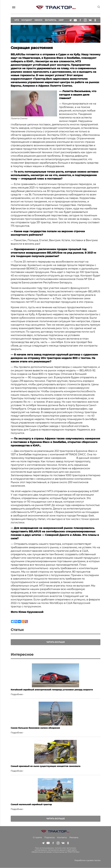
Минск (38, 20)
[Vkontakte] (19, 622)
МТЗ (17, 20)
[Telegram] (12, 622)
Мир (61, 20)
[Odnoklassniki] (23, 622)
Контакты (62, 838)
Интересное (22, 655)
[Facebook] (16, 622)
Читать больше (56, 642)
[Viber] (26, 622)
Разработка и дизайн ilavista (87, 861)
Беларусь (51, 20)
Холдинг (27, 20)
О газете (37, 838)
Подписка (49, 838)
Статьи (17, 630)
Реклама (74, 838)
